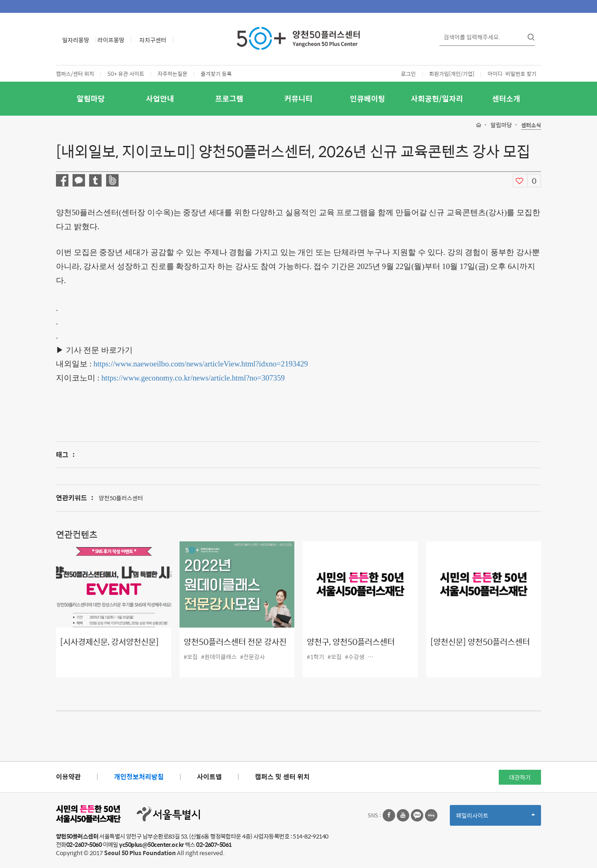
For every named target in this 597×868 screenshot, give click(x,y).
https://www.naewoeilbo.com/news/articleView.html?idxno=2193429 (201, 364)
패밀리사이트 (495, 818)
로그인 (408, 74)
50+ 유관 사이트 (126, 74)
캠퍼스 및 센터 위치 (282, 777)
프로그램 (229, 98)
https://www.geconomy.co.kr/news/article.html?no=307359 (193, 378)
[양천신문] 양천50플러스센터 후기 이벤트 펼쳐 (480, 648)
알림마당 (91, 98)
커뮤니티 (298, 98)
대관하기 (520, 777)
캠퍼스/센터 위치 (75, 74)
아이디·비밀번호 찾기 (512, 74)
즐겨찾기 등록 (216, 74)
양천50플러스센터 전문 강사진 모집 (235, 648)
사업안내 (160, 98)
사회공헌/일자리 (437, 98)
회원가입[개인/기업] (452, 74)
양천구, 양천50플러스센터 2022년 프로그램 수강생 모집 (357, 648)
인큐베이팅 (368, 98)
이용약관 (68, 777)
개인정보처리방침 (139, 777)
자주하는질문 (172, 74)
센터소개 (506, 98)
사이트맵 (209, 777)
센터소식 (531, 125)
